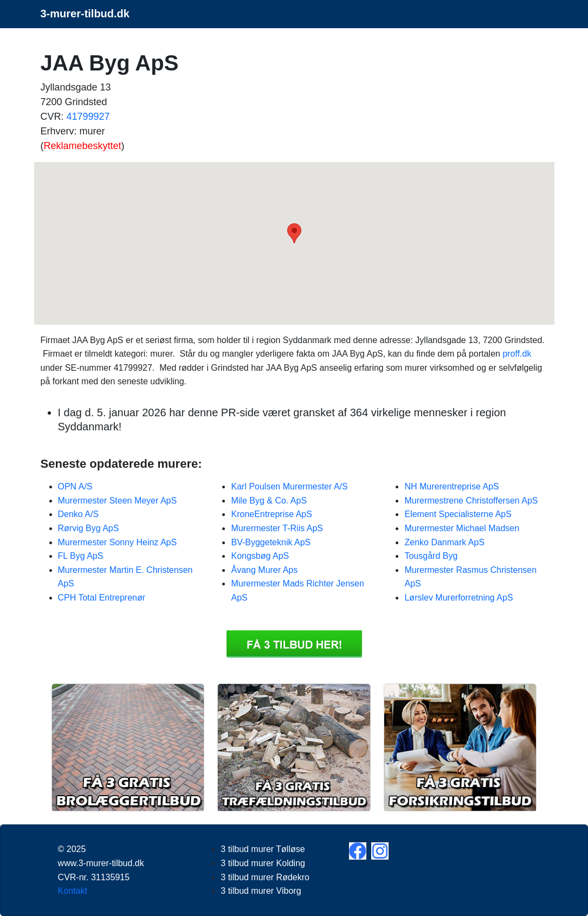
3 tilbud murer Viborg (261, 891)
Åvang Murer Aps (264, 570)
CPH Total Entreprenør (102, 598)
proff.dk (517, 354)
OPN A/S (75, 486)
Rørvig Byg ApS (89, 528)
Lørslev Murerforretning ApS (458, 598)
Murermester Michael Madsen (462, 528)
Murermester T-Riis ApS (277, 528)
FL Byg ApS (81, 556)
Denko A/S (79, 514)
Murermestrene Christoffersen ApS (471, 501)
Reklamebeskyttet (83, 146)
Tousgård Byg (431, 556)
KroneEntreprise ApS (271, 514)
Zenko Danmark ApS (444, 542)
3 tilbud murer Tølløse (263, 849)
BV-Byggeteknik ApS (271, 542)
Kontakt (73, 891)
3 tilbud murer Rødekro (265, 877)
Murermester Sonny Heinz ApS (118, 542)
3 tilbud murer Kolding (263, 863)
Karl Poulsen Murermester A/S (289, 486)
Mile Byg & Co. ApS (269, 501)
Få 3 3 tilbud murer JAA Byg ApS (294, 644)
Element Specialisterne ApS (458, 514)
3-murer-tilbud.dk (85, 14)
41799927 (88, 117)
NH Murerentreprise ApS (451, 486)
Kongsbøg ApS (260, 556)
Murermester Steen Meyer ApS (118, 501)
